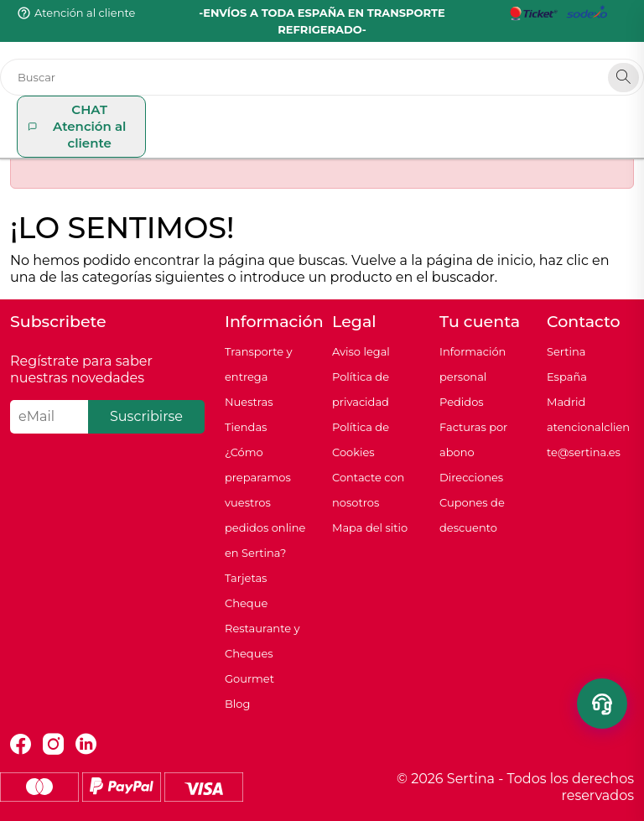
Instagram (53, 744)
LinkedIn (86, 744)
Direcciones (471, 477)
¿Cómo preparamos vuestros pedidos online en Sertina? (265, 502)
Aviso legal (361, 351)
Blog (237, 704)
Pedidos (462, 402)
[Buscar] (322, 77)
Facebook (21, 744)
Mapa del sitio (370, 527)
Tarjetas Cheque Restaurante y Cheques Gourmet (262, 628)
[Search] (623, 78)
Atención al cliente (85, 13)
